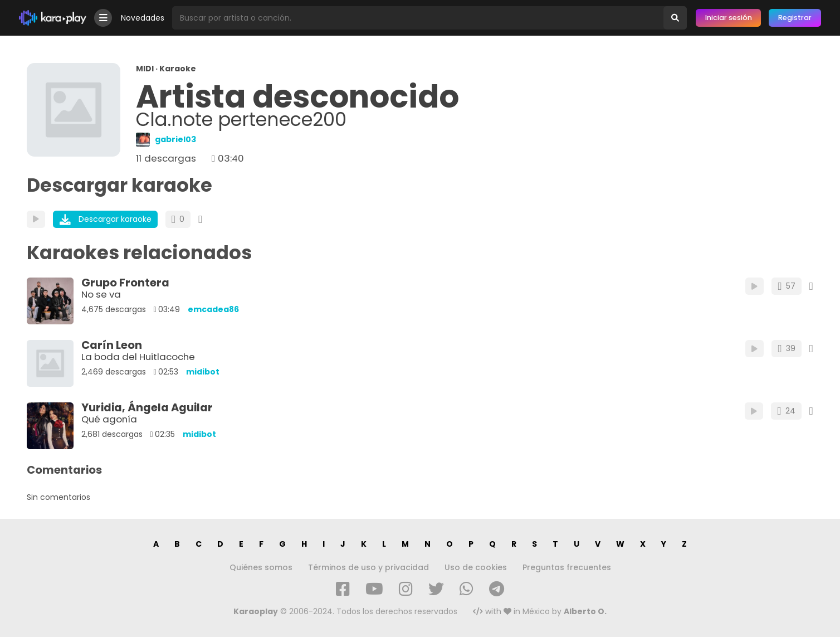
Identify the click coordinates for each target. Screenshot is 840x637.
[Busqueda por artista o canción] (418, 18)
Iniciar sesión (729, 18)
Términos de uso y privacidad (368, 567)
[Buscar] (675, 18)
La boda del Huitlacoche (138, 357)
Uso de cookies (476, 567)
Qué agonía (109, 419)
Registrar (795, 18)
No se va (101, 294)
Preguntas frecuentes (567, 567)
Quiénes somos (261, 567)
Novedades (143, 18)
